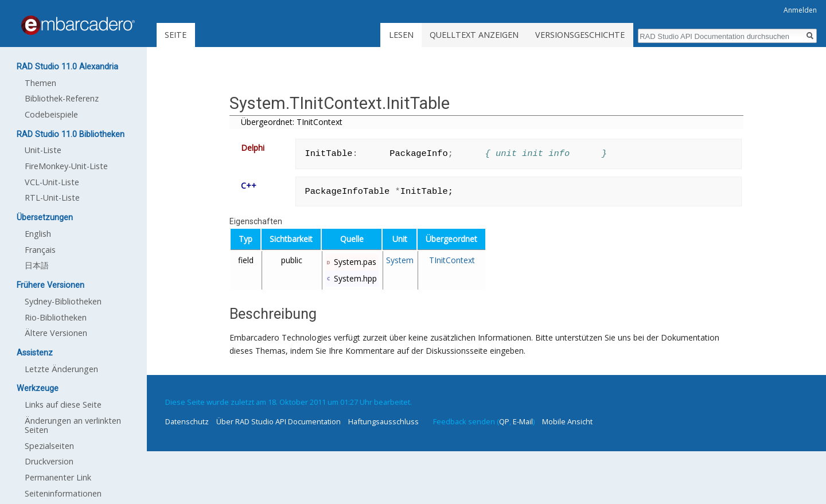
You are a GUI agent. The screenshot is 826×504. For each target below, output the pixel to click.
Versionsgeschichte (580, 35)
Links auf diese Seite (63, 405)
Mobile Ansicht (567, 421)
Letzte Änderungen (61, 369)
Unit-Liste (43, 150)
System (400, 260)
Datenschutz (187, 421)
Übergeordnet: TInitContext (292, 122)
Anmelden (800, 10)
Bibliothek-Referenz (62, 98)
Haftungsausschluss (383, 421)
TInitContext (452, 260)
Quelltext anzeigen (474, 35)
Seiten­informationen (63, 493)
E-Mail (523, 421)
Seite (176, 35)
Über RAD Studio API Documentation (278, 421)
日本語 (37, 265)
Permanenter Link (58, 477)
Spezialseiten (49, 446)
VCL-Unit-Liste (52, 182)
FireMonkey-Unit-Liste (66, 166)
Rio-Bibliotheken (56, 317)
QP (504, 421)
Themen (40, 83)
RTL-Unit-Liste (52, 198)
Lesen (401, 35)
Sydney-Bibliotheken (63, 301)
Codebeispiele (51, 114)
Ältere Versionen (56, 333)
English (38, 234)
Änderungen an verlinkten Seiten (73, 425)
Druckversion (49, 461)
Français (40, 250)
